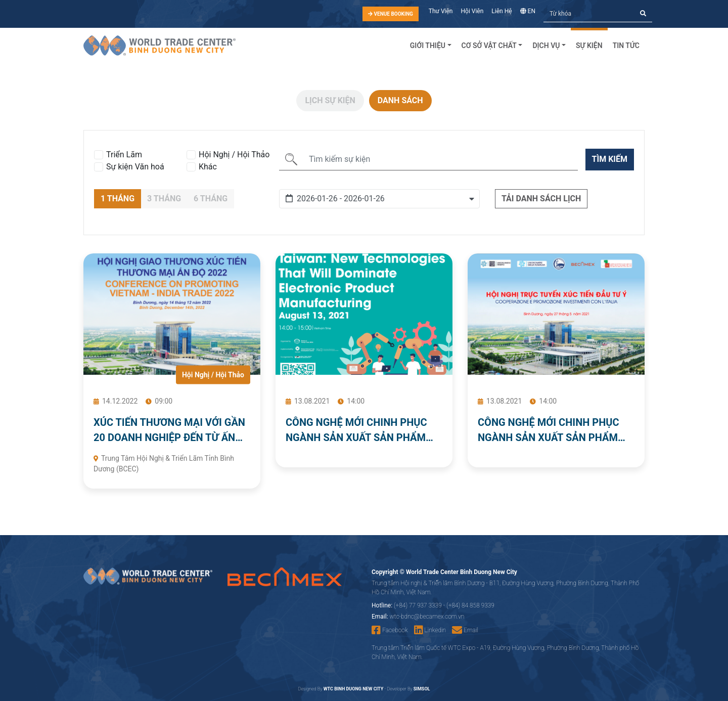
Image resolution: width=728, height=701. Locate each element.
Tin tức (626, 46)
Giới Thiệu (428, 46)
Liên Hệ (502, 11)
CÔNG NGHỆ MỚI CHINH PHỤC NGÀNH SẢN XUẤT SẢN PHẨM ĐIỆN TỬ (356, 431)
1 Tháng (118, 199)
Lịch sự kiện (330, 100)
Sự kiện (589, 46)
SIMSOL (422, 689)
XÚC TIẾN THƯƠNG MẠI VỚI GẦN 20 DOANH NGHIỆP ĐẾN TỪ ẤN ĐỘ (169, 431)
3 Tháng (164, 199)
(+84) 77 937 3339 (418, 605)
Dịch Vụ (546, 46)
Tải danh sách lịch (541, 199)
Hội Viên (472, 11)
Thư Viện (441, 11)
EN (528, 11)
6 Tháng (211, 199)
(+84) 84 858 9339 (470, 605)
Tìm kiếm (610, 159)
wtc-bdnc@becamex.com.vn (427, 617)
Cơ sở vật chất (489, 46)
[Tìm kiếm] (589, 14)
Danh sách (400, 100)
